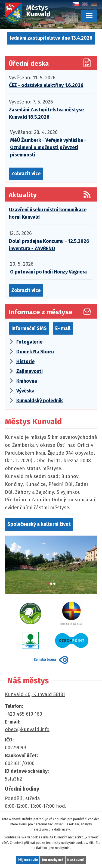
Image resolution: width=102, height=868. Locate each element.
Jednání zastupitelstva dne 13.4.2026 (51, 38)
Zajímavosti (30, 371)
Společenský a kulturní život (39, 524)
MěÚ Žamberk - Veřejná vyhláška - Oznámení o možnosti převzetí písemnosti (48, 147)
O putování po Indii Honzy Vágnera (48, 272)
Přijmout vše (28, 860)
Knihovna (27, 381)
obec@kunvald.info (27, 729)
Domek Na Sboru (35, 352)
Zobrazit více (26, 174)
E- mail (63, 328)
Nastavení (76, 860)
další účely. (62, 829)
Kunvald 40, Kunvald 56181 (35, 694)
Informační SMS (29, 328)
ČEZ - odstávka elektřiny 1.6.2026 (46, 85)
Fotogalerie (29, 342)
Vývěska (25, 391)
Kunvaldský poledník (40, 401)
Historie (25, 361)
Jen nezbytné (52, 860)
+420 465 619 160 (24, 714)
